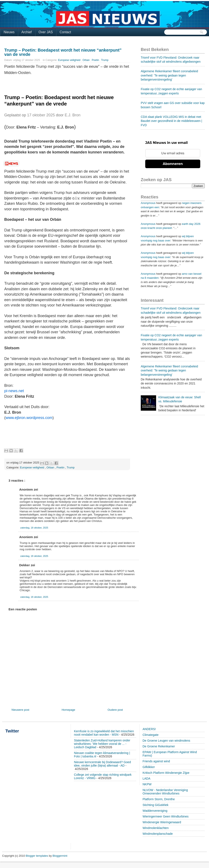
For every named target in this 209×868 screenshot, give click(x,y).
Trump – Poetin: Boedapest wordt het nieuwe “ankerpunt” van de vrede (63, 52)
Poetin (96, 60)
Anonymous (148, 203)
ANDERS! (149, 729)
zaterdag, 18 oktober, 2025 (34, 528)
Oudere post (115, 710)
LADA (147, 778)
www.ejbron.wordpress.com (29, 418)
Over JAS (46, 32)
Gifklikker (149, 767)
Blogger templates (37, 856)
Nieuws (9, 32)
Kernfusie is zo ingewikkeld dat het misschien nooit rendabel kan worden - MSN (104, 733)
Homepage (68, 710)
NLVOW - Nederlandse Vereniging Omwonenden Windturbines (165, 792)
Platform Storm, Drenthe (159, 799)
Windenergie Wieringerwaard (162, 822)
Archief (27, 32)
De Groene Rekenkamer (159, 746)
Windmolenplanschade (158, 834)
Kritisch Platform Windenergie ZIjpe (166, 773)
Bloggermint (60, 856)
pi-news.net (14, 391)
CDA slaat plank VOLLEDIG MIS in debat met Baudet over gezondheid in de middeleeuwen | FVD (171, 121)
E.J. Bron (73, 115)
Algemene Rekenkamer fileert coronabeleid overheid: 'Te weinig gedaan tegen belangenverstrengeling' (169, 75)
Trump (105, 60)
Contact (65, 32)
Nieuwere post (20, 710)
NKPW (147, 784)
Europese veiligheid (70, 60)
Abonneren (173, 164)
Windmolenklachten (156, 828)
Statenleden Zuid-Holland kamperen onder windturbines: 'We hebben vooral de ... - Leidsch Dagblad (102, 744)
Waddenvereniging (155, 811)
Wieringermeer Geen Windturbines (166, 816)
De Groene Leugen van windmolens (166, 741)
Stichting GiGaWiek (156, 805)
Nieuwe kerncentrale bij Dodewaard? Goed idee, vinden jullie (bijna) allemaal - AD (102, 764)
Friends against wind (156, 761)
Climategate (151, 735)
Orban (86, 60)
